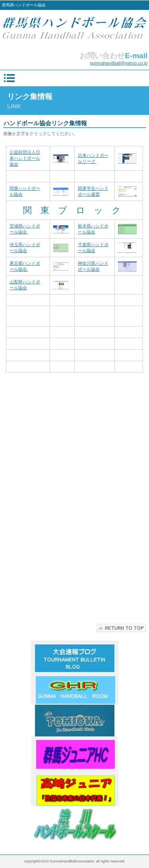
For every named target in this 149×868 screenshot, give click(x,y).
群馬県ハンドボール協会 (75, 29)
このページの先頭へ (121, 628)
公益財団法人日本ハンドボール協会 (25, 158)
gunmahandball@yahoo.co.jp (119, 63)
